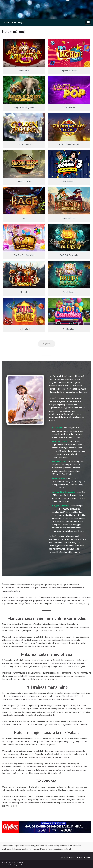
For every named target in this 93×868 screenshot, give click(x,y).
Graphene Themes (20, 865)
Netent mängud (84, 857)
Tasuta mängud (67, 857)
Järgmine (47, 344)
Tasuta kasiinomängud (14, 22)
